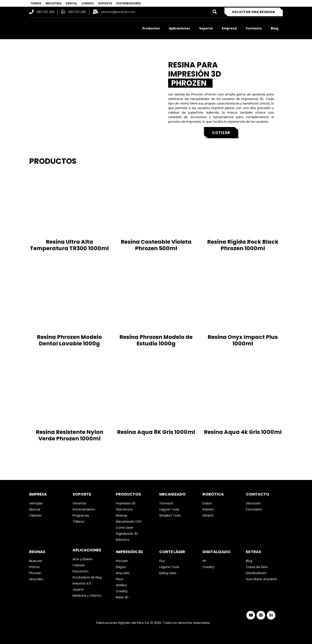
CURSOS (88, 3)
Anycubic (36, 579)
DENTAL (71, 3)
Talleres (78, 522)
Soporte (206, 28)
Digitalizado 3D (127, 534)
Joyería (78, 589)
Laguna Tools (169, 509)
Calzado (79, 565)
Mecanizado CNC (129, 522)
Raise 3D (122, 597)
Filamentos (124, 509)
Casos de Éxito (257, 567)
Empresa (229, 28)
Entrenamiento (84, 509)
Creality (122, 591)
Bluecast (36, 561)
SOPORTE (105, 3)
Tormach (166, 503)
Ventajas (36, 503)
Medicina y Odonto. (87, 596)
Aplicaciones (179, 28)
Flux (162, 561)
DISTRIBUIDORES (129, 3)
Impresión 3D (126, 503)
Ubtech (208, 515)
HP (204, 561)
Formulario (254, 509)
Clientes (35, 515)
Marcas (35, 509)
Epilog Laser (168, 573)
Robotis (208, 509)
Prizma (34, 567)
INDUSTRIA (53, 3)
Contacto (254, 28)
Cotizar (221, 133)
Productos (151, 28)
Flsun (120, 579)
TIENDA (36, 3)
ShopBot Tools (170, 515)
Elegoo (121, 567)
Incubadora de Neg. (87, 577)
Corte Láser (125, 528)
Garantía (79, 503)
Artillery (121, 585)
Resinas (122, 515)
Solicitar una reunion (254, 12)
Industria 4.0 (82, 583)
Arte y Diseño (83, 559)
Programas (81, 515)
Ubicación (253, 503)
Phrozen (35, 573)
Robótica (123, 540)
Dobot (207, 503)
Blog (275, 28)
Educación (80, 571)
